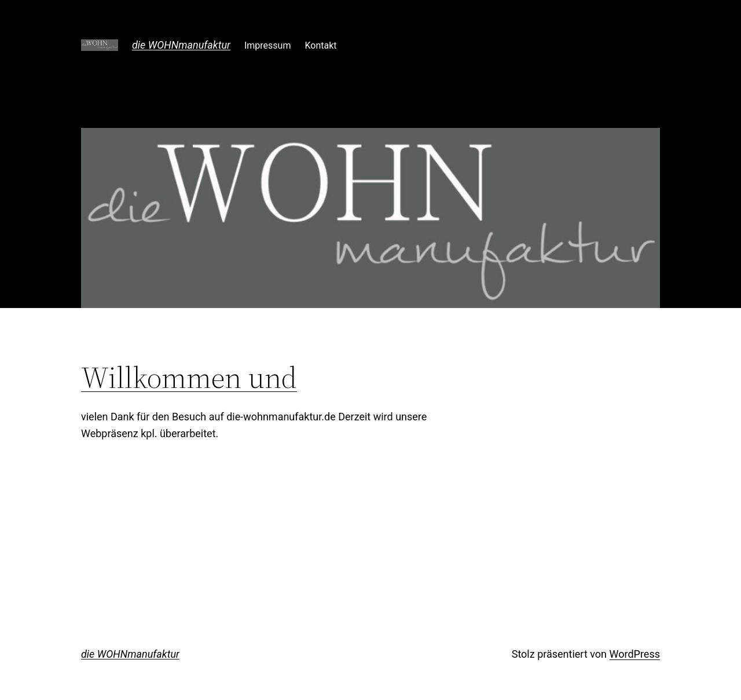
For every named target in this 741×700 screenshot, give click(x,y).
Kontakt (320, 45)
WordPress (635, 654)
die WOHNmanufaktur (181, 45)
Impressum (268, 45)
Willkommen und (189, 378)
